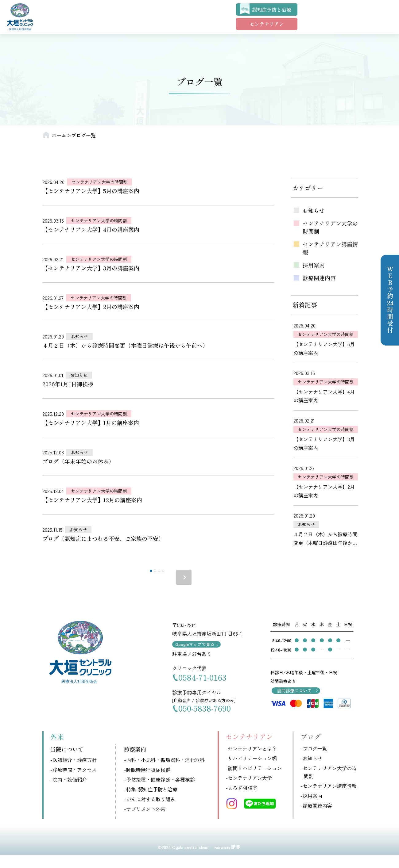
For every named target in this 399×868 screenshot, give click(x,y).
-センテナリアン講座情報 (329, 799)
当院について (67, 762)
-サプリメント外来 (145, 822)
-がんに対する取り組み (150, 812)
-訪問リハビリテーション (254, 781)
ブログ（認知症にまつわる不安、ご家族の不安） (103, 538)
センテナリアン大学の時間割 (99, 182)
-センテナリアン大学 (249, 791)
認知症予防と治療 (272, 10)
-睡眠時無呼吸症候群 (147, 782)
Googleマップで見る (195, 657)
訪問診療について (294, 704)
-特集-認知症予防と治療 (151, 802)
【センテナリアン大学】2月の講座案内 (91, 307)
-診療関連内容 (316, 819)
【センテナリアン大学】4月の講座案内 (91, 229)
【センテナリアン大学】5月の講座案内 (91, 191)
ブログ (311, 749)
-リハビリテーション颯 (251, 771)
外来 (57, 749)
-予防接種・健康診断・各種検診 (159, 792)
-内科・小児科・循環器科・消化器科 (164, 773)
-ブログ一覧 (314, 762)
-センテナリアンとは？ (251, 762)
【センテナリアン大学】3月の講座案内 (91, 268)
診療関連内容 (319, 278)
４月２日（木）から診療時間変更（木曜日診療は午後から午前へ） (125, 345)
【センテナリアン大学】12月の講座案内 (92, 500)
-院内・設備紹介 (69, 792)
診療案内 (135, 762)
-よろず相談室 (241, 801)
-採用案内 (311, 809)
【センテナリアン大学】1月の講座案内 (91, 423)
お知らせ (79, 336)
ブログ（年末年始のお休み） (78, 461)
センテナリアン (267, 24)
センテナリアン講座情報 (330, 248)
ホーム (59, 135)
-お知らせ (311, 771)
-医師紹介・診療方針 (74, 773)
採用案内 (314, 265)
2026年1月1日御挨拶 (68, 384)
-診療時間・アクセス (74, 782)
